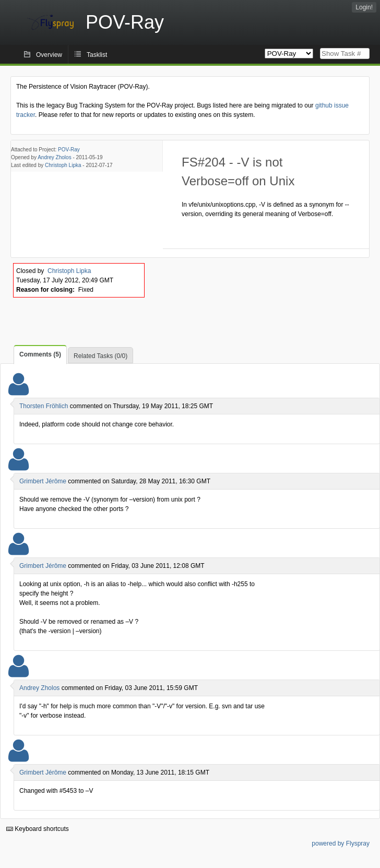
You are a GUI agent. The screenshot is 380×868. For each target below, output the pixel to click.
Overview (49, 55)
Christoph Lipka (63, 165)
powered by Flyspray (341, 843)
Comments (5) (40, 354)
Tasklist (97, 55)
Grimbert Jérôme (43, 481)
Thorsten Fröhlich (44, 406)
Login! (364, 7)
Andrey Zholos (54, 157)
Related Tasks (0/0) (100, 356)
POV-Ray (69, 150)
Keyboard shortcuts (38, 829)
